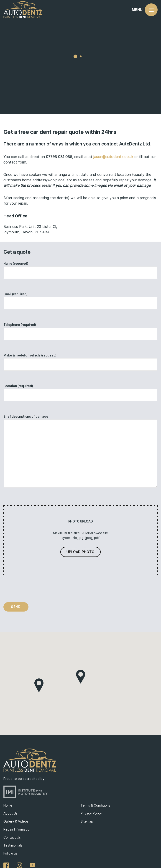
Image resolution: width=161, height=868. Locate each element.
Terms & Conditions (95, 805)
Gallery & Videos (16, 821)
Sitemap (87, 821)
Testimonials (13, 845)
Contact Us (12, 837)
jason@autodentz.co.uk (113, 157)
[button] (81, 677)
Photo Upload (81, 521)
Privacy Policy (91, 813)
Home (8, 805)
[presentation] (38, 589)
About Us (10, 813)
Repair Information (17, 829)
